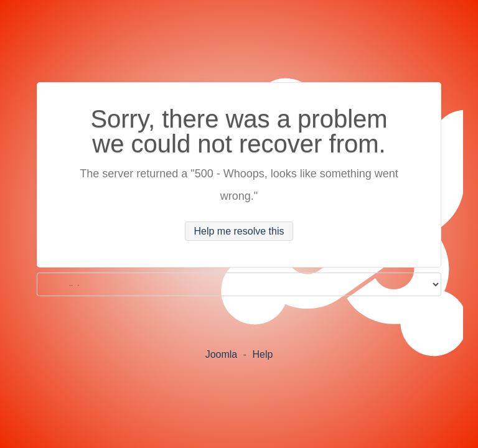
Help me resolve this (239, 231)
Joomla (222, 354)
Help (262, 354)
